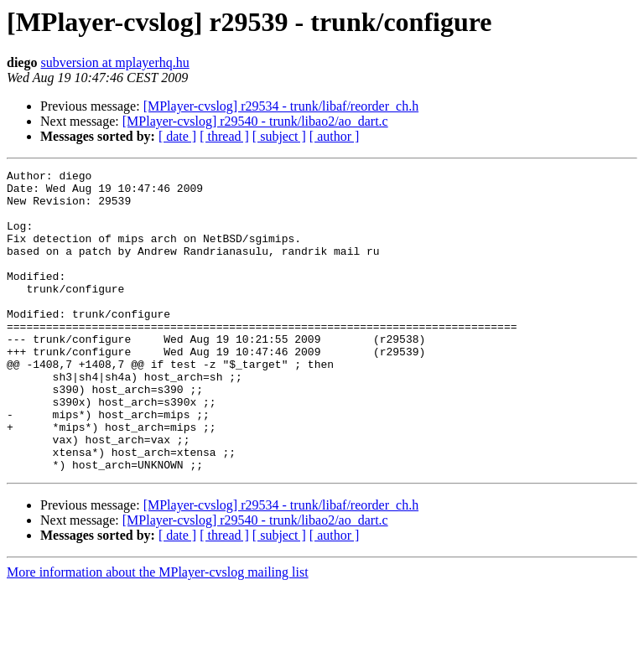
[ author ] (335, 136)
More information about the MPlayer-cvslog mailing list (158, 632)
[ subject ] (279, 136)
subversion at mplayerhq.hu (114, 62)
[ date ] (177, 136)
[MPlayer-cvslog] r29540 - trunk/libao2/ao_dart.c (255, 121)
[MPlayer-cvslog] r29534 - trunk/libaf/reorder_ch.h (281, 106)
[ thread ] (224, 136)
